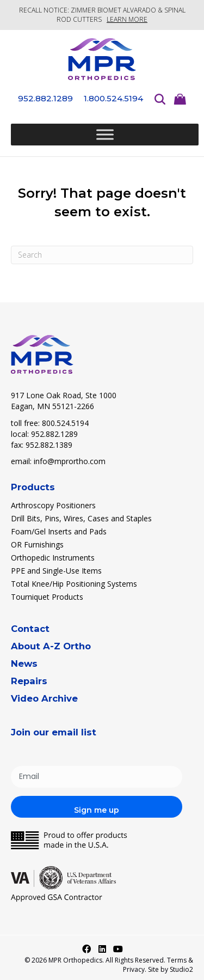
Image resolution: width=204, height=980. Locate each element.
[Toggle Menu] (105, 135)
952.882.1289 (54, 434)
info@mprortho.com (70, 461)
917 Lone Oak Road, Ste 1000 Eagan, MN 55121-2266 (64, 401)
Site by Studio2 (171, 969)
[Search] (102, 255)
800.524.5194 (65, 423)
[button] (86, 949)
